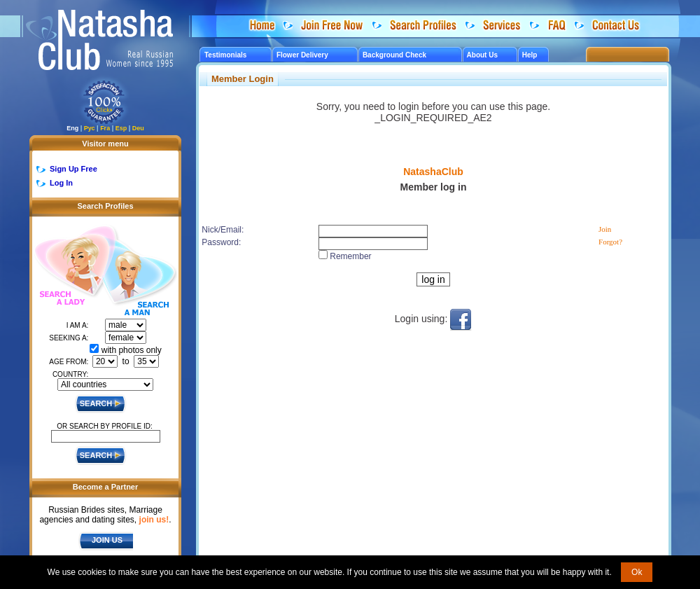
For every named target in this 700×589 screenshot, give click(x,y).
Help (530, 55)
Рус (90, 128)
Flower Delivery (302, 55)
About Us (482, 55)
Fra (105, 128)
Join (605, 229)
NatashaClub (433, 172)
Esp (121, 128)
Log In (61, 183)
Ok (637, 572)
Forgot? (610, 242)
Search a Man (139, 279)
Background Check (394, 55)
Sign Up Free (73, 169)
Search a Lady (68, 266)
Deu (138, 128)
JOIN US (107, 540)
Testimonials (225, 55)
